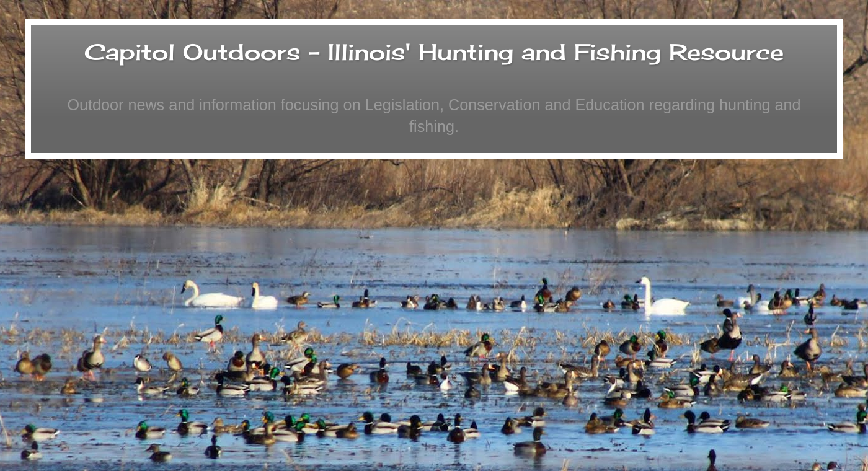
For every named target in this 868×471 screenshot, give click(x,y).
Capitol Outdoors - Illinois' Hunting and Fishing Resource (434, 52)
